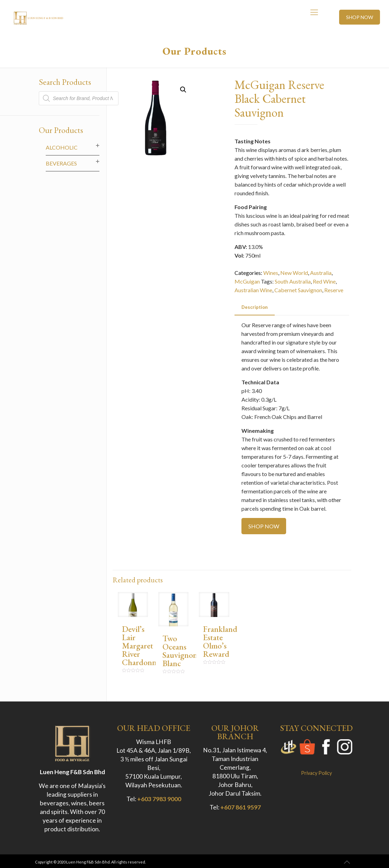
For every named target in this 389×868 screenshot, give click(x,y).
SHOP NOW (360, 17)
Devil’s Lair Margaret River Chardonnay (143, 646)
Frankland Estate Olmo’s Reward (220, 641)
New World (294, 273)
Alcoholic (62, 147)
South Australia (293, 281)
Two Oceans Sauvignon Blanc (180, 651)
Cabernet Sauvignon (298, 290)
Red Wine (324, 281)
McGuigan (247, 281)
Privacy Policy (316, 773)
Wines (271, 273)
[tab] (255, 307)
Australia (321, 273)
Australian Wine (253, 290)
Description (255, 307)
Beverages (61, 163)
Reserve (334, 290)
